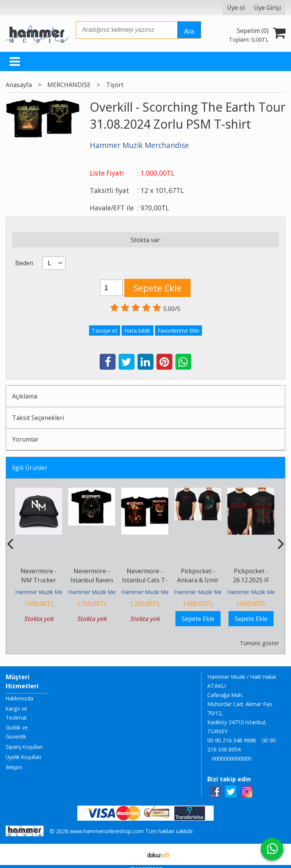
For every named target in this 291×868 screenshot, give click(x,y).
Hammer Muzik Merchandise (51, 592)
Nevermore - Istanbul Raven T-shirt (92, 580)
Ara (189, 31)
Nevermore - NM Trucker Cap (39, 580)
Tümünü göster (259, 643)
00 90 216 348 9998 (232, 740)
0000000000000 (232, 758)
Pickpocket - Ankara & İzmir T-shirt (198, 580)
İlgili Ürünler (30, 468)
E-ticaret (134, 854)
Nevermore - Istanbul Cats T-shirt (145, 580)
